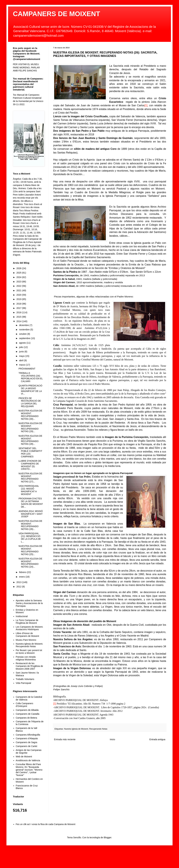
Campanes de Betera (26, 718)
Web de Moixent (24, 757)
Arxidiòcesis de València (28, 760)
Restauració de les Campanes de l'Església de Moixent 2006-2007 (29, 666)
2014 (19, 321)
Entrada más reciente (65, 739)
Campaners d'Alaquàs (27, 738)
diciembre (24, 325)
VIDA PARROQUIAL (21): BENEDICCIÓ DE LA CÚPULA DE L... (30, 537)
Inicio (112, 739)
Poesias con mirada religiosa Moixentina (26, 658)
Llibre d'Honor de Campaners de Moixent (27, 635)
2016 (19, 312)
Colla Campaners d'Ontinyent (25, 705)
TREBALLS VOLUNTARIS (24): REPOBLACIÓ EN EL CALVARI (31, 377)
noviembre (25, 330)
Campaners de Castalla (28, 714)
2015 (19, 317)
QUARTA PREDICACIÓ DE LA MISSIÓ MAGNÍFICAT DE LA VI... (30, 390)
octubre (23, 334)
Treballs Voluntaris (25, 679)
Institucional (22, 616)
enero (22, 577)
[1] (146, 105)
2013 (19, 582)
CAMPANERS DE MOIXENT (57, 14)
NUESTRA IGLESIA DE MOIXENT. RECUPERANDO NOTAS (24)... (30, 563)
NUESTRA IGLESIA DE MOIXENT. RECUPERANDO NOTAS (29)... (30, 427)
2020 (19, 295)
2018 (19, 304)
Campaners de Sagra (27, 742)
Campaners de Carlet (27, 746)
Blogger (107, 837)
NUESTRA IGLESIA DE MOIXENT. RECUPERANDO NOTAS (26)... (30, 525)
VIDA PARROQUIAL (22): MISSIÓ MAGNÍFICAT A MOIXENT (29, 490)
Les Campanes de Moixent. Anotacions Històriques (30, 628)
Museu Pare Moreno (26, 640)
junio (22, 352)
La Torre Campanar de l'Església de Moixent (27, 622)
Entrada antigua (157, 739)
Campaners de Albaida (27, 710)
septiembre (25, 338)
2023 (19, 282)
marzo (22, 365)
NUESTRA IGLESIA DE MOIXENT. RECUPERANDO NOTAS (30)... (30, 415)
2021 (19, 290)
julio (21, 347)
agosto (23, 343)
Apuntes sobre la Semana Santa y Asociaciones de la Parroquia (29, 603)
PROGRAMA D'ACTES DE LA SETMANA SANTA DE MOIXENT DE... (31, 503)
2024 (19, 277)
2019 (19, 299)
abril (21, 360)
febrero (23, 572)
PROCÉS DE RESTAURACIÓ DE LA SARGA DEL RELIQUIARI (30, 402)
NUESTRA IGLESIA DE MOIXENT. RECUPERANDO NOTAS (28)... (30, 440)
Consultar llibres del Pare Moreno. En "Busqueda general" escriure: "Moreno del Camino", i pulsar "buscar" (29, 770)
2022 (19, 286)
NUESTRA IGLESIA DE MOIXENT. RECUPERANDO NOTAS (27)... (30, 478)
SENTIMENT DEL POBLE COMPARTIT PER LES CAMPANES (30, 452)
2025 (19, 273)
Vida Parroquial (23, 683)
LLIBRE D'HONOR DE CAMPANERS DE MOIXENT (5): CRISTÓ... (30, 465)
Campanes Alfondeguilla (28, 735)
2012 (19, 587)
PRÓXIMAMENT (27, 369)
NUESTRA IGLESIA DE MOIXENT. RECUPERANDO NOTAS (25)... (30, 550)
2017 (19, 308)
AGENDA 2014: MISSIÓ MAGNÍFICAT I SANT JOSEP (31, 514)
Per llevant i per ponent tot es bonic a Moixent (29, 652)
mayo (22, 356)
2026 (19, 268)
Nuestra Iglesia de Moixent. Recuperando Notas (86, 729)
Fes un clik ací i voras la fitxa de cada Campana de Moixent (46, 824)
